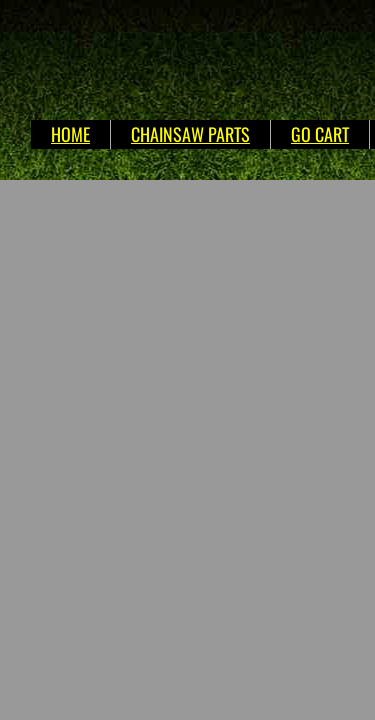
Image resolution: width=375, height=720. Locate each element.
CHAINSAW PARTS (190, 134)
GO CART (320, 134)
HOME (70, 134)
